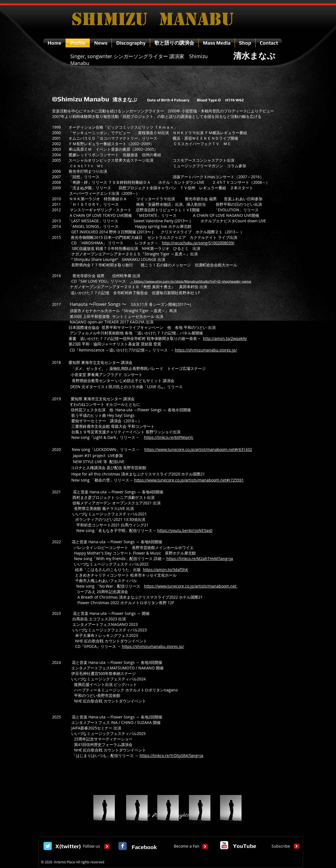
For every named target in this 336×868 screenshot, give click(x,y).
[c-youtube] (224, 845)
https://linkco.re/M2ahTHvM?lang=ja (200, 559)
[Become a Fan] (187, 846)
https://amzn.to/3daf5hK (166, 570)
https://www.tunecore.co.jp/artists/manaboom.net (190, 586)
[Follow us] (91, 846)
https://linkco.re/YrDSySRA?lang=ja (171, 755)
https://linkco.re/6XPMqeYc (169, 437)
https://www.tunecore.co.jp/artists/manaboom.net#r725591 (189, 480)
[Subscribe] (281, 846)
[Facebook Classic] (123, 846)
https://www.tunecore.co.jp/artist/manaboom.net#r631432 (198, 449)
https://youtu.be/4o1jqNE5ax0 (185, 530)
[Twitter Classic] (48, 846)
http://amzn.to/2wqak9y (225, 338)
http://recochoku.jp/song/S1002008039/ (198, 243)
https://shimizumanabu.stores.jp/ (206, 350)
